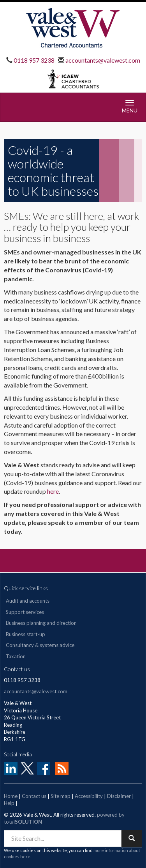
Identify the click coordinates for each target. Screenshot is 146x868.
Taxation (16, 656)
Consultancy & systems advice (40, 645)
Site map (61, 796)
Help (9, 803)
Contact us (34, 796)
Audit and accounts (28, 601)
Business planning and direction (41, 623)
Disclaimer (119, 796)
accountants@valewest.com (102, 60)
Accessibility (89, 796)
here (53, 491)
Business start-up (26, 634)
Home (11, 796)
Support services (25, 612)
